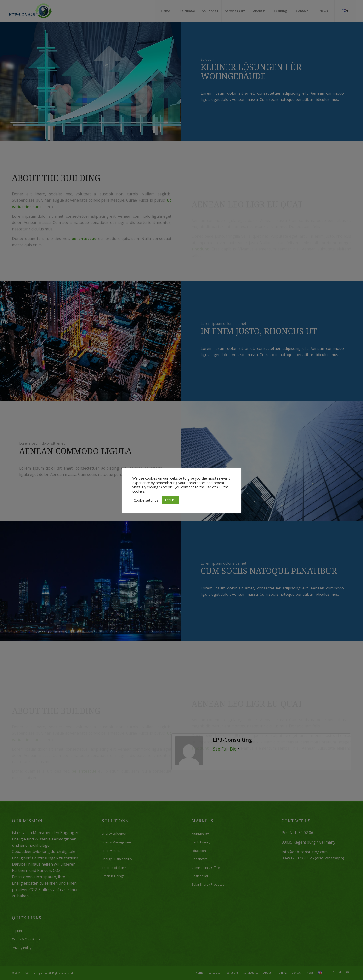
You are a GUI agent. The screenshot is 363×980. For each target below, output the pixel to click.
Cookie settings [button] (146, 500)
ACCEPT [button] (170, 500)
